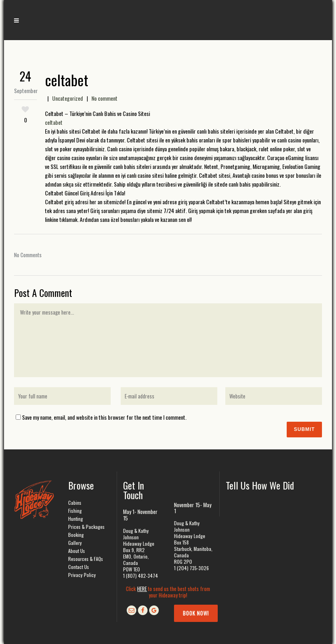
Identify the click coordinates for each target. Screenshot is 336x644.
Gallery (75, 543)
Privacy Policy (82, 575)
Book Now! (196, 613)
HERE (142, 589)
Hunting (76, 519)
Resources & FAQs (86, 559)
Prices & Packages (86, 527)
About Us (77, 551)
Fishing (75, 511)
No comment (104, 98)
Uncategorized (68, 98)
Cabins (75, 503)
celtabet (54, 122)
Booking (76, 535)
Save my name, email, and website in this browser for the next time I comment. (104, 417)
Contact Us (79, 567)
